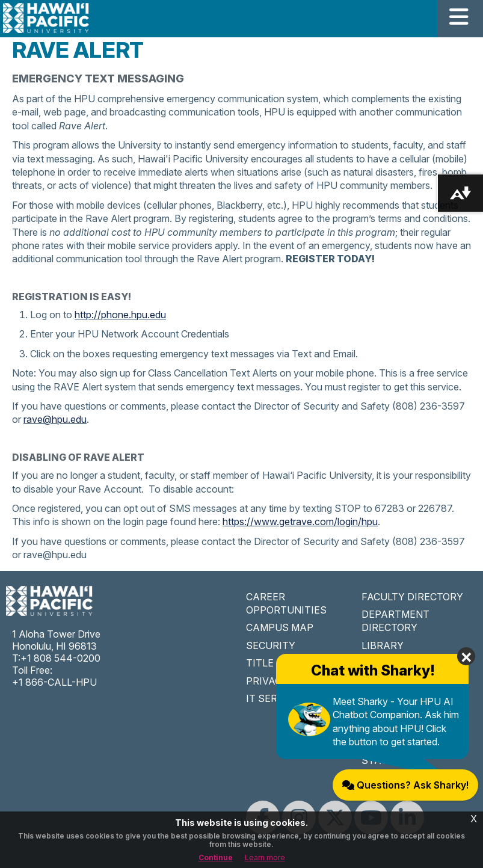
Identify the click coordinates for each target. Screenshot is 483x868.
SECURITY (271, 645)
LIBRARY (383, 645)
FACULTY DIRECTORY (412, 597)
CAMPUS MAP (280, 627)
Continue (216, 857)
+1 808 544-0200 (60, 658)
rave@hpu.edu (55, 419)
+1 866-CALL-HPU (54, 682)
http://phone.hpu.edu (120, 315)
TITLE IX (266, 663)
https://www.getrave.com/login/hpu (300, 522)
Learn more (265, 857)
